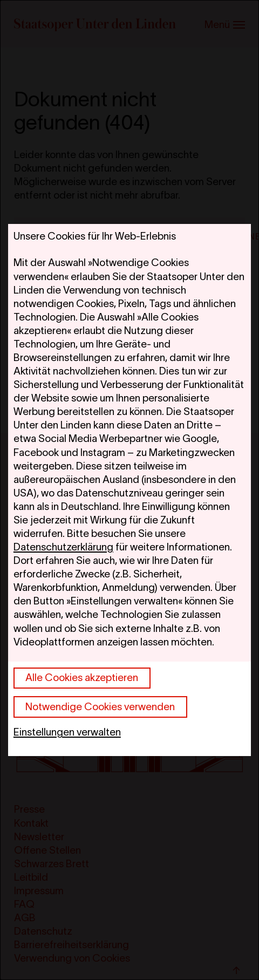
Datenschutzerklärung (63, 547)
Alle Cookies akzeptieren (82, 678)
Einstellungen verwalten (67, 732)
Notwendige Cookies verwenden (100, 707)
